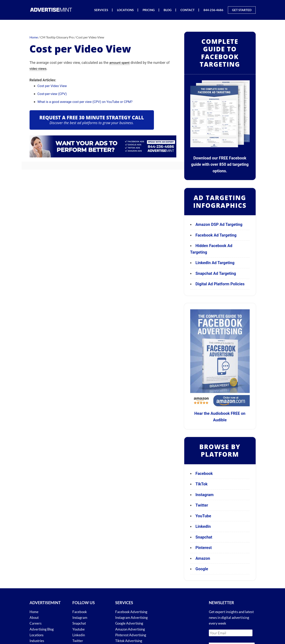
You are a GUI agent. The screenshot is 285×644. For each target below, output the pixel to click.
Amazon (203, 558)
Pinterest (204, 548)
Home (34, 612)
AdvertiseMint (51, 10)
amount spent (120, 63)
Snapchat (204, 537)
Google (202, 569)
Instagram (205, 495)
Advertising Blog (42, 629)
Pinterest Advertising (132, 635)
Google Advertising (130, 623)
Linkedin (79, 635)
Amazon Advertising (131, 629)
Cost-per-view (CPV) (53, 93)
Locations (37, 635)
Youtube (79, 629)
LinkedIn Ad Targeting (215, 263)
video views (39, 68)
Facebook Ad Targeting (217, 235)
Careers (36, 623)
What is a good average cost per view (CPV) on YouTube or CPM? (89, 101)
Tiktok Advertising (130, 641)
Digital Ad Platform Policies (220, 284)
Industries (37, 641)
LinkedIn (203, 526)
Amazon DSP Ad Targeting (219, 224)
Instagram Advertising (132, 617)
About (34, 617)
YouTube (203, 516)
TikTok (202, 484)
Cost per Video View (53, 86)
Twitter (202, 505)
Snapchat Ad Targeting (216, 273)
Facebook (204, 473)
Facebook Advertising (132, 612)
